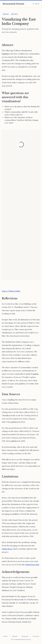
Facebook (36, 636)
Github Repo (7, 549)
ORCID (5, 636)
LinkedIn (15, 636)
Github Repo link (32, 565)
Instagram (25, 636)
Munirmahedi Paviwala (13, 4)
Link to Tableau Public (11, 291)
